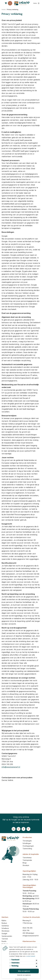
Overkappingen (28, 846)
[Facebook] (23, 829)
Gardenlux (5, 926)
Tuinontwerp (27, 858)
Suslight (4, 934)
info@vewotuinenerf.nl (11, 767)
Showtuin (26, 865)
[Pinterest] (28, 829)
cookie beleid (30, 956)
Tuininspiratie (27, 860)
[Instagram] (19, 829)
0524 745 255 (28, 928)
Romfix (4, 941)
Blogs (25, 863)
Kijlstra (4, 920)
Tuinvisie (5, 939)
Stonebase (5, 931)
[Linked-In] (14, 829)
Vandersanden (7, 936)
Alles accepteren (24, 971)
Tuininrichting (27, 849)
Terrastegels (27, 841)
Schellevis (5, 928)
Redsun (4, 923)
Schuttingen (27, 843)
